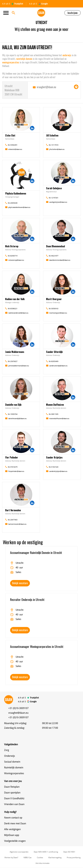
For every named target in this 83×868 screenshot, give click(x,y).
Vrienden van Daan (14, 804)
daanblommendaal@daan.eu (60, 260)
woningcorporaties (11, 62)
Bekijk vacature (20, 583)
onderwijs (67, 55)
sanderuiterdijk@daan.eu (58, 366)
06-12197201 (54, 198)
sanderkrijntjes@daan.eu (58, 471)
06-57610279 (13, 467)
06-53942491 (13, 145)
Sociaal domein (12, 762)
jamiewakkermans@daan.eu (19, 366)
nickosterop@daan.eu (16, 260)
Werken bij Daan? (11, 858)
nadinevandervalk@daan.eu (18, 313)
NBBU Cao (28, 858)
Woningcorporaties (14, 773)
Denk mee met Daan (15, 823)
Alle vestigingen (12, 829)
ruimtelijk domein (24, 59)
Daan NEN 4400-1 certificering (46, 852)
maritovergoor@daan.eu (58, 313)
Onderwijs (10, 756)
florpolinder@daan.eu (16, 471)
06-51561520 (54, 467)
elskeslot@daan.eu (15, 149)
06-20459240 (13, 203)
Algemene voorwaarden (19, 852)
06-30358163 (54, 309)
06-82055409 (54, 361)
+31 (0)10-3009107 (18, 708)
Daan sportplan (12, 793)
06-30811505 (54, 414)
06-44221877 (54, 256)
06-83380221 (13, 309)
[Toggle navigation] (7, 13)
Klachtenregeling (55, 858)
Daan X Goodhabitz (14, 798)
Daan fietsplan (12, 787)
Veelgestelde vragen (15, 841)
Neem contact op (13, 818)
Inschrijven (73, 13)
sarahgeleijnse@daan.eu (58, 202)
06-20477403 (13, 520)
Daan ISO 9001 (69, 852)
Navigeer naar (76, 87)
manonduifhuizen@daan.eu (59, 419)
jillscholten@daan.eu (57, 149)
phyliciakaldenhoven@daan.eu (19, 207)
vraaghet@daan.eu (46, 87)
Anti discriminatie (42, 863)
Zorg (7, 750)
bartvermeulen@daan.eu (17, 524)
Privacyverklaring (74, 858)
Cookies (40, 858)
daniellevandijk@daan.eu (17, 419)
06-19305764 (13, 414)
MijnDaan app (12, 835)
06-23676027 (13, 361)
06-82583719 (13, 256)
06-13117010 (54, 145)
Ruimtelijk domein (14, 768)
